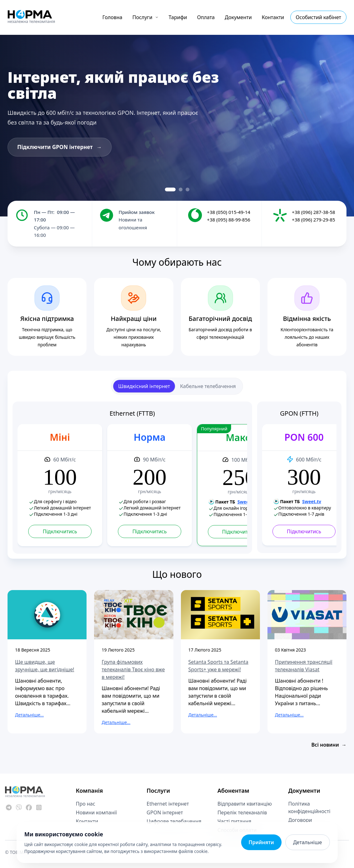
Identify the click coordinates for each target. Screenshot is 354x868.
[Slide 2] (181, 189)
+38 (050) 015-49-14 (229, 212)
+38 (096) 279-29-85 (314, 220)
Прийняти (261, 842)
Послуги (145, 17)
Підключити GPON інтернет (60, 147)
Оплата (206, 17)
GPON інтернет (165, 812)
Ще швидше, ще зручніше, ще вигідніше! (45, 666)
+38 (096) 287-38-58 (314, 212)
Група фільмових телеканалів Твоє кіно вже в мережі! (133, 669)
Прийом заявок (137, 212)
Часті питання (234, 821)
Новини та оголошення (133, 223)
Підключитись (60, 531)
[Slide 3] (188, 189)
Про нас (86, 804)
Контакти (273, 17)
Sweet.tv (247, 502)
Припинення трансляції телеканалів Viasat (304, 666)
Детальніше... (29, 715)
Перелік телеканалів (242, 812)
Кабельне (208, 386)
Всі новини (329, 745)
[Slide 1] (170, 189)
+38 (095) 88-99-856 (229, 220)
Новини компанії (96, 812)
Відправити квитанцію (244, 804)
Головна (113, 17)
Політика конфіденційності (309, 807)
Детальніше (308, 842)
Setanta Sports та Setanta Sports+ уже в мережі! (219, 666)
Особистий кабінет (318, 17)
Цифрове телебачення (174, 821)
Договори (300, 820)
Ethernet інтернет (168, 804)
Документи (238, 17)
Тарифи (178, 17)
